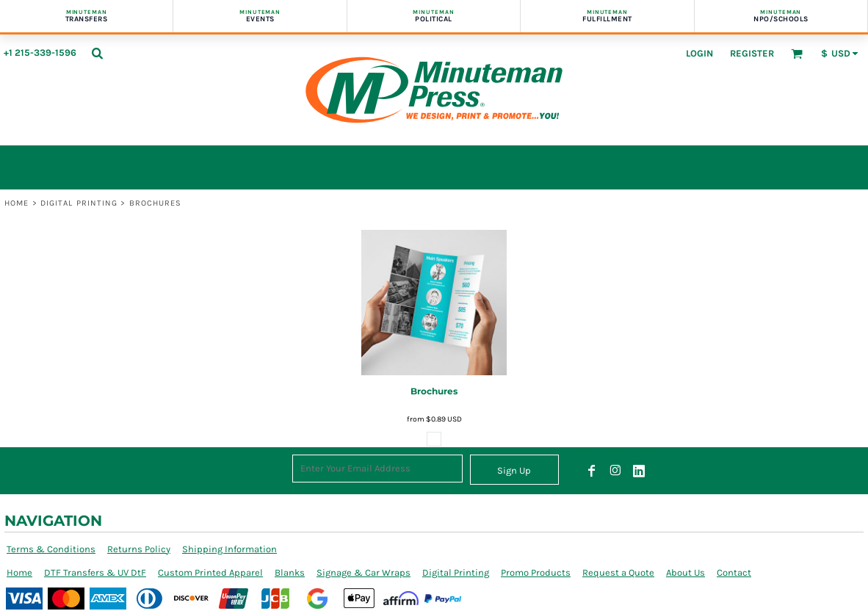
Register (752, 53)
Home (17, 203)
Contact (734, 572)
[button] (97, 53)
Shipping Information (229, 549)
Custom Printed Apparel (210, 572)
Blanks (290, 572)
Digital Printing (79, 203)
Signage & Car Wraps (364, 572)
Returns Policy (139, 549)
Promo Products (536, 572)
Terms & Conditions (51, 549)
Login (699, 53)
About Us (686, 572)
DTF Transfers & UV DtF (95, 572)
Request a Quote (618, 572)
